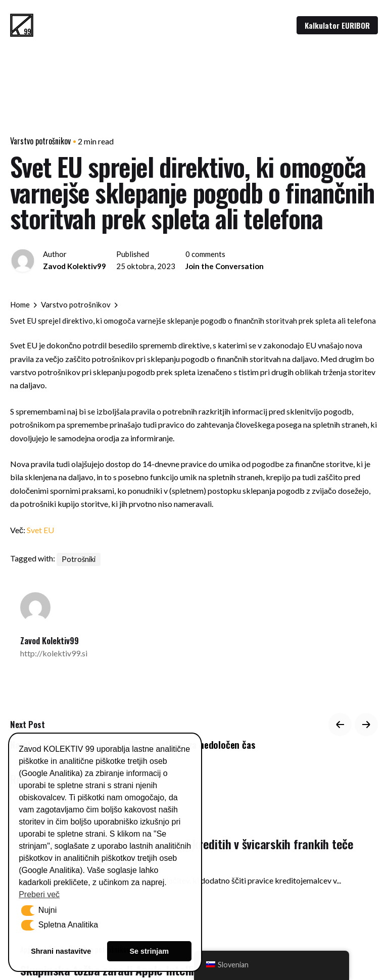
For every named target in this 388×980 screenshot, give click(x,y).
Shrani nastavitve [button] (61, 951)
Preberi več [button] (39, 894)
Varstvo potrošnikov (40, 141)
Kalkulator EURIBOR (337, 25)
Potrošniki (79, 559)
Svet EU (40, 530)
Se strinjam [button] (149, 951)
